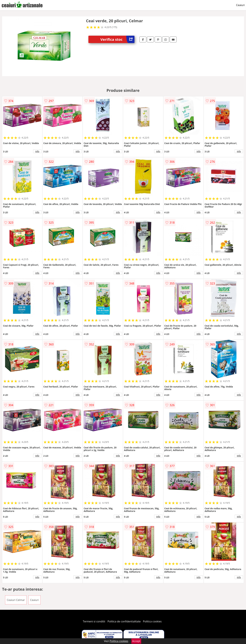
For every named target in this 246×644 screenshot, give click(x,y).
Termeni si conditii (94, 621)
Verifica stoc (117, 39)
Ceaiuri (240, 5)
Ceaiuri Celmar (16, 600)
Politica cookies (152, 621)
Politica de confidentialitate (124, 621)
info (37, 151)
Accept (136, 641)
